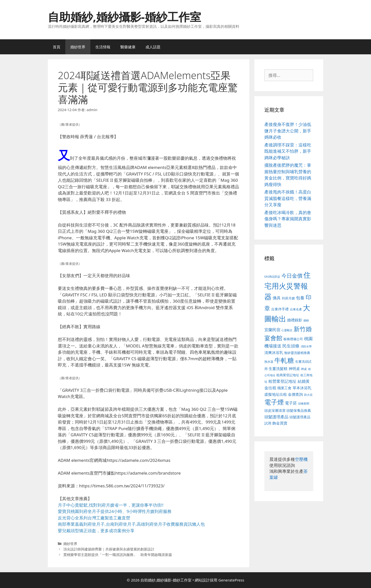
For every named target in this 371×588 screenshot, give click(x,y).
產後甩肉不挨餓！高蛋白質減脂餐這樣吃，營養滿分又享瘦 (288, 198)
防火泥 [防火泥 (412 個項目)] (308, 395)
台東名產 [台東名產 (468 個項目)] (296, 309)
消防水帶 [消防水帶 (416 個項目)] (306, 346)
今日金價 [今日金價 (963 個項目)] (292, 276)
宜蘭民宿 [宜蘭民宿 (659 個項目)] (272, 330)
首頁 (57, 47)
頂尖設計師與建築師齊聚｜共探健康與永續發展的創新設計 (109, 549)
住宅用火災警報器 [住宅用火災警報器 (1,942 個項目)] (288, 286)
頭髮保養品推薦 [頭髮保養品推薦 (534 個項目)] (299, 410)
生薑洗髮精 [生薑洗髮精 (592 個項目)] (278, 368)
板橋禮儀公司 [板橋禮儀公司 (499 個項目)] (293, 339)
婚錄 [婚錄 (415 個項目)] (306, 320)
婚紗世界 (78, 47)
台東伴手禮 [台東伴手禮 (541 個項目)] (280, 309)
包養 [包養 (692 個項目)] (300, 298)
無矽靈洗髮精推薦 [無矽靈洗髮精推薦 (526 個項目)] (297, 353)
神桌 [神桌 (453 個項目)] (304, 369)
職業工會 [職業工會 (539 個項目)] (284, 388)
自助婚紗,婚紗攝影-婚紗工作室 (124, 17)
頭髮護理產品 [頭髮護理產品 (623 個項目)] (276, 417)
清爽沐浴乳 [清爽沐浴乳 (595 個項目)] (274, 352)
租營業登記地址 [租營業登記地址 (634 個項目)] (282, 381)
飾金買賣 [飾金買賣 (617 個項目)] (280, 423)
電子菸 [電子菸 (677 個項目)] (291, 403)
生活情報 (103, 47)
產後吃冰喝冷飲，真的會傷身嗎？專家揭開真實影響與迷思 (288, 219)
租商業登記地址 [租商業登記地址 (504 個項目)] (288, 375)
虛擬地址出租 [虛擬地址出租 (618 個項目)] (276, 394)
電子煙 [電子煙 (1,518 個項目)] (274, 402)
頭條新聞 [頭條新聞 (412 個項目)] (304, 404)
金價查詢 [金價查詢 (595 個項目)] (295, 394)
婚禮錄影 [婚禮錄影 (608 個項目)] (295, 320)
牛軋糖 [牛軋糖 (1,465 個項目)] (284, 360)
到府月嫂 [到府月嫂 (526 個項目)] (288, 298)
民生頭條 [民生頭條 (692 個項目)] (291, 346)
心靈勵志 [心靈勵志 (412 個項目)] (287, 330)
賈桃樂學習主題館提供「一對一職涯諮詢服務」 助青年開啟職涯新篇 (118, 555)
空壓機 (301, 459)
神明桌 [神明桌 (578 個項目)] (294, 368)
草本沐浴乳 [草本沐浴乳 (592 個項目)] (302, 388)
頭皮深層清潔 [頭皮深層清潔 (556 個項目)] (275, 410)
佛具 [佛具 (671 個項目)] (277, 298)
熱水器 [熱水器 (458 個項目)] (269, 361)
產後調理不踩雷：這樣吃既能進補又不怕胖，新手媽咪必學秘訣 (288, 151)
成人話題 (153, 47)
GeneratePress (231, 580)
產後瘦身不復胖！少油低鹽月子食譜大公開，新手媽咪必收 (288, 131)
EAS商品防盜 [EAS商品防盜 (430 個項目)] (272, 276)
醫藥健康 (128, 47)
